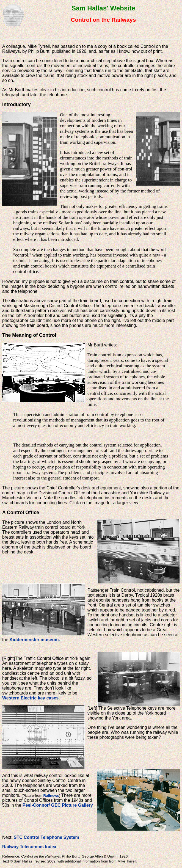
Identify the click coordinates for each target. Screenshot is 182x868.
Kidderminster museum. (35, 640)
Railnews (51, 796)
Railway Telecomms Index (29, 847)
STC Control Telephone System (46, 837)
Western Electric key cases (30, 698)
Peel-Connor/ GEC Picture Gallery (58, 805)
